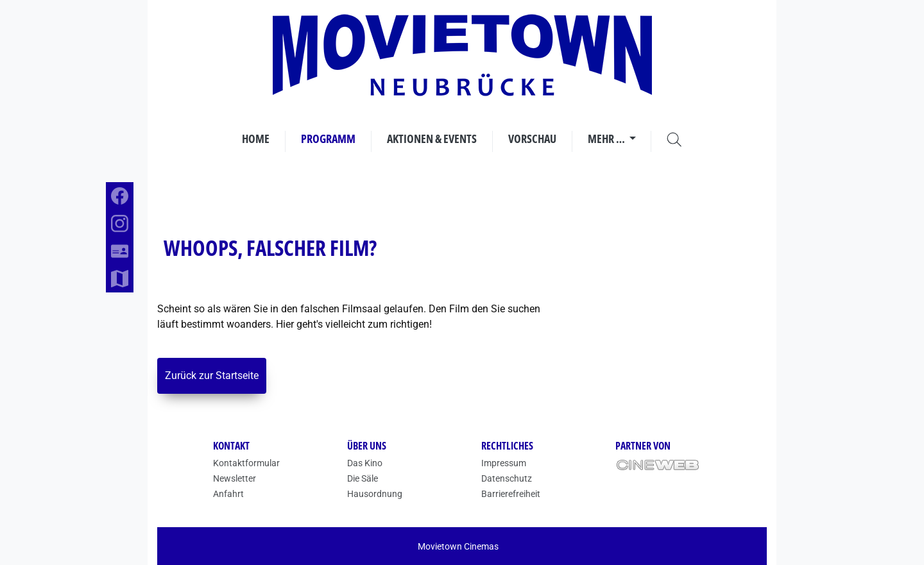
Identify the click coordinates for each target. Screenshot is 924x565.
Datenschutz (507, 478)
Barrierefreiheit (511, 494)
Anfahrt (228, 494)
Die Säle (363, 478)
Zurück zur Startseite (212, 375)
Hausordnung (375, 494)
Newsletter (235, 478)
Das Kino (365, 463)
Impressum (504, 463)
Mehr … (607, 139)
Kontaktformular (246, 463)
